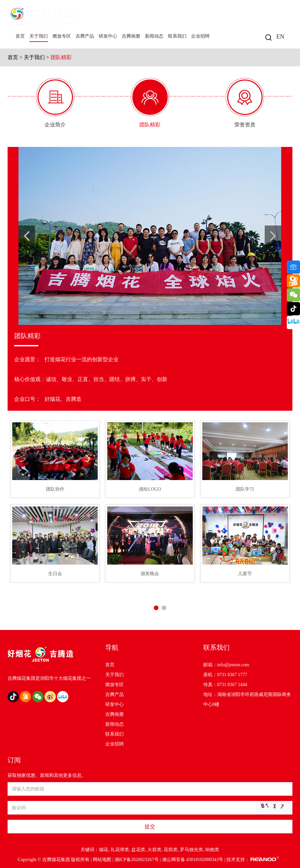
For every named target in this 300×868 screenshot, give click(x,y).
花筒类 (171, 850)
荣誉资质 (245, 125)
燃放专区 (62, 36)
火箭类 (154, 850)
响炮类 (212, 850)
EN (280, 37)
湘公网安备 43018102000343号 (193, 860)
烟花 (104, 850)
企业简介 (55, 125)
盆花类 (138, 850)
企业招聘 (200, 36)
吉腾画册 (131, 36)
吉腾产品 (85, 36)
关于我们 (39, 36)
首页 (20, 36)
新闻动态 (154, 36)
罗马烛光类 (191, 850)
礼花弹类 (120, 850)
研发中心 (108, 36)
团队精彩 (61, 57)
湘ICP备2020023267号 (137, 860)
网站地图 (102, 860)
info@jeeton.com (233, 665)
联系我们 (177, 36)
